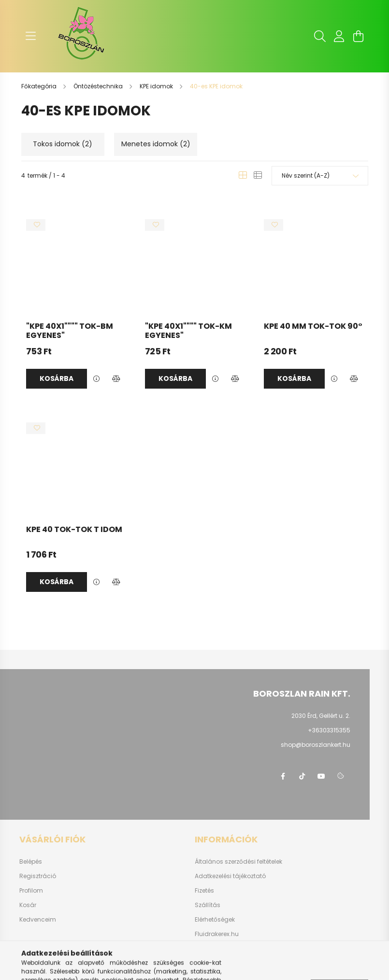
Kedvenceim (38, 920)
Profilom (31, 891)
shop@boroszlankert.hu (316, 745)
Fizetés (204, 891)
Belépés (31, 862)
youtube (321, 776)
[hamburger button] (31, 36)
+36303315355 (329, 730)
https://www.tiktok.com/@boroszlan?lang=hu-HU (302, 776)
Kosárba (57, 378)
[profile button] (339, 36)
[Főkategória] (40, 86)
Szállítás (208, 905)
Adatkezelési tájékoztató (230, 876)
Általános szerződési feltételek (238, 862)
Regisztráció (38, 876)
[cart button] (359, 36)
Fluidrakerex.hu (217, 934)
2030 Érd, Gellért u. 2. (321, 716)
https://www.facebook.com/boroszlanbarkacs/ (283, 776)
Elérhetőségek (215, 920)
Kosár (28, 905)
